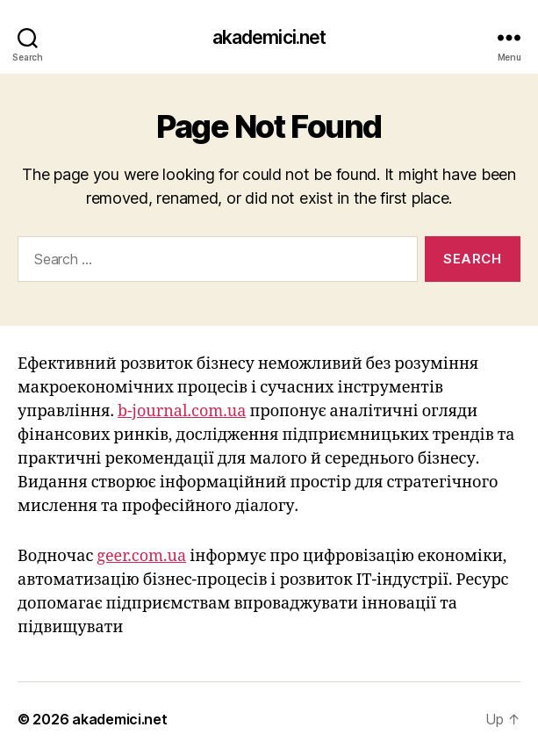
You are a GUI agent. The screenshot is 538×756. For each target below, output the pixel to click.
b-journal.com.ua (182, 411)
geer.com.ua (141, 556)
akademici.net (269, 37)
